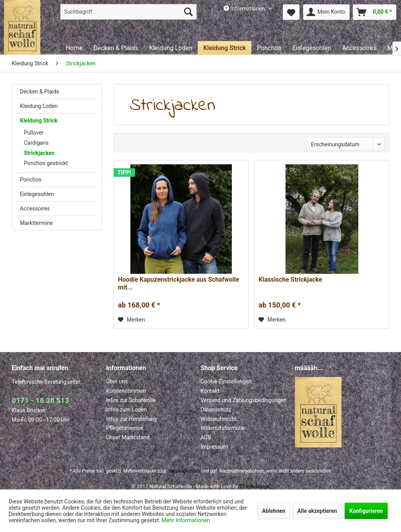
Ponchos (31, 180)
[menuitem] (128, 12)
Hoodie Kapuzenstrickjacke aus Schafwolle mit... (178, 283)
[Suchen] (188, 12)
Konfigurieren (366, 511)
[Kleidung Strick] (225, 48)
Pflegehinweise (125, 428)
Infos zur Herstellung (131, 419)
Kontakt (210, 391)
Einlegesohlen (37, 194)
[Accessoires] (359, 48)
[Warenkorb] (375, 12)
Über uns (117, 381)
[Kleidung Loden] (171, 48)
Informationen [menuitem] (245, 9)
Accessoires (35, 208)
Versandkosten (184, 471)
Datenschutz (216, 410)
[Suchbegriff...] (128, 12)
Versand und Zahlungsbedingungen (244, 400)
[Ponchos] (269, 48)
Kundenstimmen (126, 391)
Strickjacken (39, 153)
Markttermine (36, 223)
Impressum (214, 447)
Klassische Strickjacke (290, 279)
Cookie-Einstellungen (226, 381)
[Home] (74, 48)
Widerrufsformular (223, 428)
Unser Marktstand (128, 437)
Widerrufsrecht (219, 419)
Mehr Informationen (186, 520)
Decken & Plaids (40, 92)
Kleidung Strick (39, 120)
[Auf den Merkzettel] (131, 320)
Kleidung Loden (39, 106)
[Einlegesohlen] (312, 48)
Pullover (34, 133)
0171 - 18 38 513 (40, 400)
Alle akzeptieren (317, 511)
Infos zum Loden (126, 410)
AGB (206, 437)
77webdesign (254, 486)
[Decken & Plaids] (116, 48)
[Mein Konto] (326, 12)
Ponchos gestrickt (46, 163)
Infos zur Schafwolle (131, 400)
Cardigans (36, 143)
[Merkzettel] (291, 12)
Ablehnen (274, 511)
